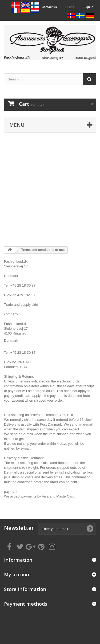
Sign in (88, 7)
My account (18, 574)
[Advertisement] (50, 190)
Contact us (49, 7)
